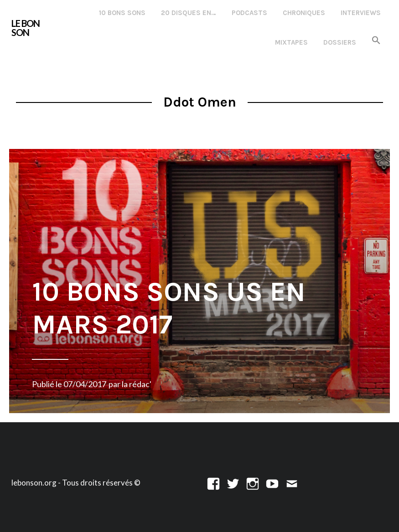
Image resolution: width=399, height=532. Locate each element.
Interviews (361, 13)
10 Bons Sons (122, 13)
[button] (376, 41)
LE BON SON (26, 28)
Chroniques (304, 13)
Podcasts (249, 13)
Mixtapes (291, 42)
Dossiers (340, 42)
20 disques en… (189, 13)
